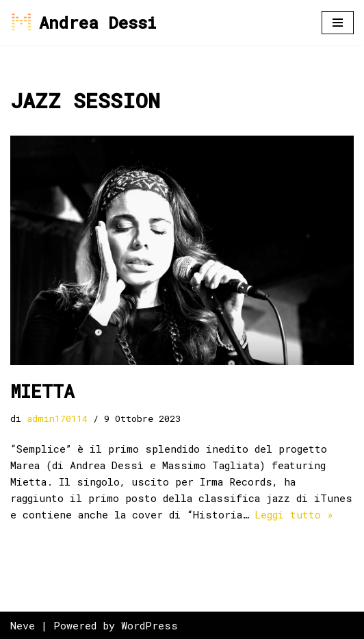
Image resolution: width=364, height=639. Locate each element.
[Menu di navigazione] (338, 23)
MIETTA (42, 391)
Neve (23, 625)
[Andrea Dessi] (83, 23)
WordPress (149, 625)
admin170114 (57, 418)
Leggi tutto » (294, 514)
